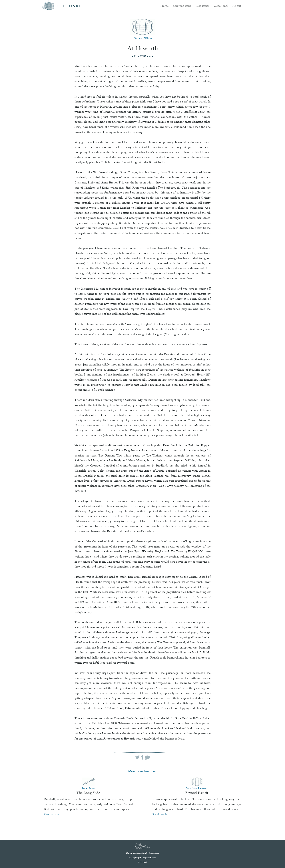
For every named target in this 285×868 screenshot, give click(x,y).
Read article (51, 814)
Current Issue (182, 6)
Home (165, 6)
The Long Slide (88, 793)
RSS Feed (143, 862)
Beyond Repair (197, 793)
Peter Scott (88, 788)
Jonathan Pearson (197, 788)
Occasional (221, 6)
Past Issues (202, 6)
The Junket (71, 6)
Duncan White (143, 38)
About (237, 6)
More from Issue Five (142, 771)
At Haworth (143, 48)
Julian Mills (154, 853)
